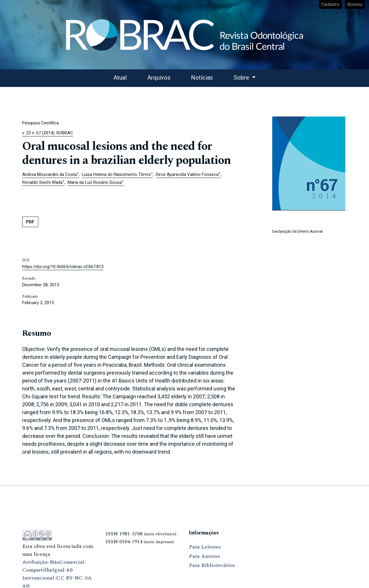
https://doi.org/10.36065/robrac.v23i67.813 (63, 267)
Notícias (202, 78)
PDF (30, 222)
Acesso (355, 4)
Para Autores (204, 556)
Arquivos (159, 78)
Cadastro (330, 4)
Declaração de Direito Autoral (297, 231)
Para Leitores (205, 547)
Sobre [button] (242, 78)
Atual (120, 78)
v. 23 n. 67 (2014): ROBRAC (48, 133)
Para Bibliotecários (212, 565)
